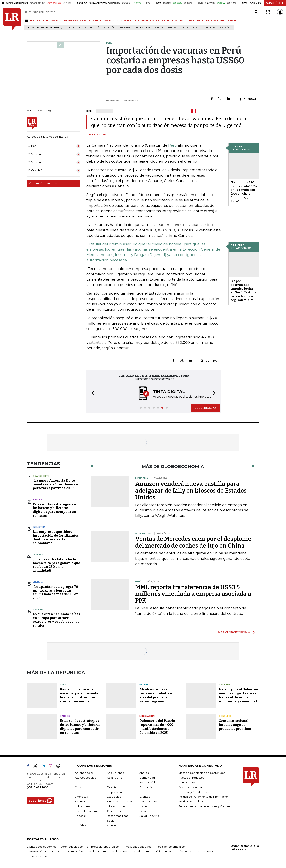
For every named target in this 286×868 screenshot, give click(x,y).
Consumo (225, 716)
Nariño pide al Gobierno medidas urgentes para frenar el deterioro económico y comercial (238, 695)
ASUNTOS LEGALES (169, 20)
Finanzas (80, 801)
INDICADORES (215, 20)
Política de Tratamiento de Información (203, 797)
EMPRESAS (71, 20)
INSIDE (231, 20)
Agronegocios (84, 773)
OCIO (84, 20)
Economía (146, 787)
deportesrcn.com (38, 856)
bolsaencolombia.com (173, 847)
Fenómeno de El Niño (217, 28)
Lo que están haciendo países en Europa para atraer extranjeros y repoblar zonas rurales (56, 620)
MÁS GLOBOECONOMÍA (234, 632)
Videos (112, 825)
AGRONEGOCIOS (128, 20)
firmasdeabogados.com (138, 847)
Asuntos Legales (85, 778)
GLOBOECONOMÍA (102, 20)
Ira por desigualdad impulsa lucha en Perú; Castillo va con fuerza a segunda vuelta (243, 290)
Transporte (41, 476)
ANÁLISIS (148, 20)
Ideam (197, 28)
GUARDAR (247, 99)
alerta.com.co (206, 851)
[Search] (256, 12)
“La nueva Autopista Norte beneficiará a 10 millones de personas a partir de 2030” (56, 484)
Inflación (109, 28)
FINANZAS (37, 20)
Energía (38, 582)
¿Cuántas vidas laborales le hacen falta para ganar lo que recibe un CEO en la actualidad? (57, 565)
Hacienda (39, 609)
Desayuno (125, 28)
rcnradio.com (140, 851)
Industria (39, 527)
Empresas (81, 797)
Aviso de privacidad (191, 787)
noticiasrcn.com (163, 851)
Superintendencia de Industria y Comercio (206, 806)
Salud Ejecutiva (149, 816)
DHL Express (143, 28)
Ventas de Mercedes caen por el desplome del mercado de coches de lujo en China (193, 542)
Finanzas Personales (120, 801)
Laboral (38, 554)
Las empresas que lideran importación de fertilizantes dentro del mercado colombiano (56, 537)
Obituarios (114, 811)
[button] (92, 394)
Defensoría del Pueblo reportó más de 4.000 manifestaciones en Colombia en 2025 (157, 727)
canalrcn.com (119, 851)
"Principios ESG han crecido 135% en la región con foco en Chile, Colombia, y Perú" (244, 192)
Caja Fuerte (115, 778)
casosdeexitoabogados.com (45, 851)
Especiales (114, 797)
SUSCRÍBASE (275, 3)
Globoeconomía (150, 801)
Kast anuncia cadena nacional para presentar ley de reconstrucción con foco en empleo (80, 695)
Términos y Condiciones (194, 792)
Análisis (144, 773)
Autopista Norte (75, 28)
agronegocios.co (72, 847)
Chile (63, 684)
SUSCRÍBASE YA (206, 408)
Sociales (80, 825)
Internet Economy (86, 811)
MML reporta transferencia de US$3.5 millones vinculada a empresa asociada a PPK (193, 594)
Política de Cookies (191, 801)
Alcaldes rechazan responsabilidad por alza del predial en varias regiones (156, 695)
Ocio (143, 811)
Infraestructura (116, 806)
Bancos (38, 500)
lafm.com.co (185, 851)
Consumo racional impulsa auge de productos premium (235, 725)
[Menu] (27, 20)
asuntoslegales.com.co (42, 847)
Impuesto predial (178, 28)
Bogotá (94, 28)
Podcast (80, 816)
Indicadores (83, 806)
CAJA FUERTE (194, 20)
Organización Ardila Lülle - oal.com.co (245, 847)
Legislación (147, 716)
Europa (159, 28)
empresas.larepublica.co (103, 847)
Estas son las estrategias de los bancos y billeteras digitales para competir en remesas (55, 510)
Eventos (145, 797)
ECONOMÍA (54, 20)
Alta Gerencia (116, 773)
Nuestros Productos (191, 778)
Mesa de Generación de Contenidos (202, 773)
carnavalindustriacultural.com (87, 851)
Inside (143, 806)
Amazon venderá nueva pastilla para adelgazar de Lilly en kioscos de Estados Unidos (191, 491)
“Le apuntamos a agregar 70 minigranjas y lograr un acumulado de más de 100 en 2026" (56, 592)
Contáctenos (187, 782)
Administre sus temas (44, 183)
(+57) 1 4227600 (38, 787)
